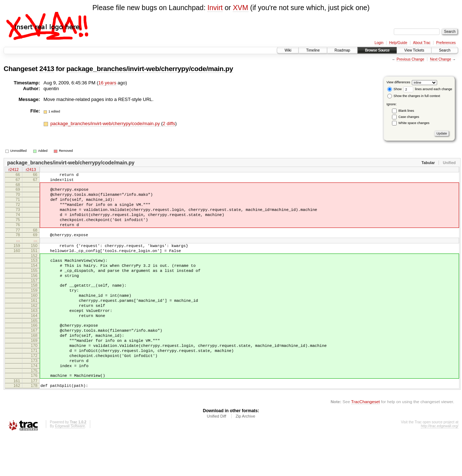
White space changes (414, 123)
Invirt (215, 8)
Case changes (409, 117)
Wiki (288, 50)
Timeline (313, 50)
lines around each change (428, 89)
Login (379, 43)
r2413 (31, 170)
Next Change (440, 59)
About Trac (422, 43)
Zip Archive (245, 456)
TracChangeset (365, 442)
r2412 (13, 170)
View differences (398, 82)
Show (395, 89)
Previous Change (411, 59)
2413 (47, 69)
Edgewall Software (70, 466)
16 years (107, 83)
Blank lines (406, 111)
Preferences (446, 43)
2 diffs (169, 124)
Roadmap (342, 50)
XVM (240, 8)
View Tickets (414, 50)
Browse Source (377, 50)
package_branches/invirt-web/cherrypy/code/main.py (150, 69)
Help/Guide (398, 43)
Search (445, 50)
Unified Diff (217, 456)
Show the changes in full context (414, 96)
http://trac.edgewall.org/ (440, 466)
